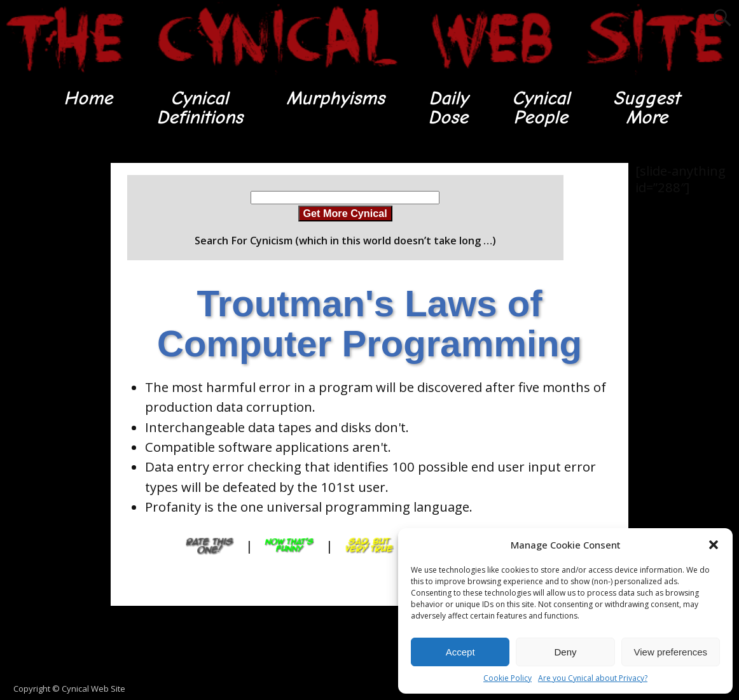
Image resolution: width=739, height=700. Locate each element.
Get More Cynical (345, 213)
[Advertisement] (51, 354)
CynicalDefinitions (200, 108)
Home (88, 98)
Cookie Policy (508, 678)
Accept (460, 652)
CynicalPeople (541, 108)
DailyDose (448, 108)
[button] (714, 545)
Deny (565, 652)
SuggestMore (646, 108)
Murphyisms (335, 98)
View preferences (671, 652)
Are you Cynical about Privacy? (593, 678)
